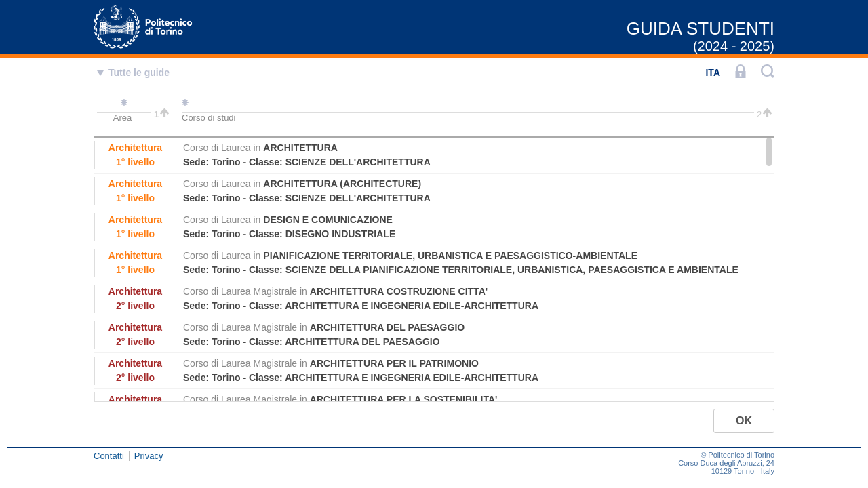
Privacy (149, 456)
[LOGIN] (741, 73)
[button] (744, 421)
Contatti (109, 456)
